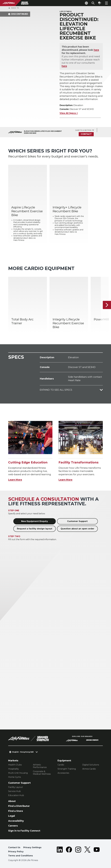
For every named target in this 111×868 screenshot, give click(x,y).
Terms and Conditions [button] (21, 856)
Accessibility (16, 821)
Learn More (15, 480)
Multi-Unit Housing (18, 773)
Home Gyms (14, 777)
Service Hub (14, 791)
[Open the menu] (106, 3)
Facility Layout (16, 787)
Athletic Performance (40, 766)
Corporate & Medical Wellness (42, 773)
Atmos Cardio (89, 769)
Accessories (63, 773)
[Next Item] (107, 305)
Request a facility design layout (35, 529)
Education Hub (16, 795)
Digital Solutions (91, 765)
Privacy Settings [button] (32, 847)
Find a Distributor (19, 806)
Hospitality (14, 769)
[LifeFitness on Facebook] (69, 852)
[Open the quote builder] (100, 3)
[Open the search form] (93, 3)
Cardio (61, 765)
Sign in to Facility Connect (24, 831)
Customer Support (77, 521)
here (97, 50)
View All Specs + (69, 113)
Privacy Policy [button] (16, 852)
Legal (12, 816)
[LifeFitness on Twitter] (87, 852)
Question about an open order (77, 529)
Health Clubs (15, 765)
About (12, 801)
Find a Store (16, 811)
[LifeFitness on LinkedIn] (60, 852)
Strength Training (67, 769)
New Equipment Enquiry (35, 521)
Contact (86, 134)
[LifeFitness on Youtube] (97, 852)
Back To (14, 8)
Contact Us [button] (14, 847)
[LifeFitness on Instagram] (78, 852)
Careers (13, 826)
